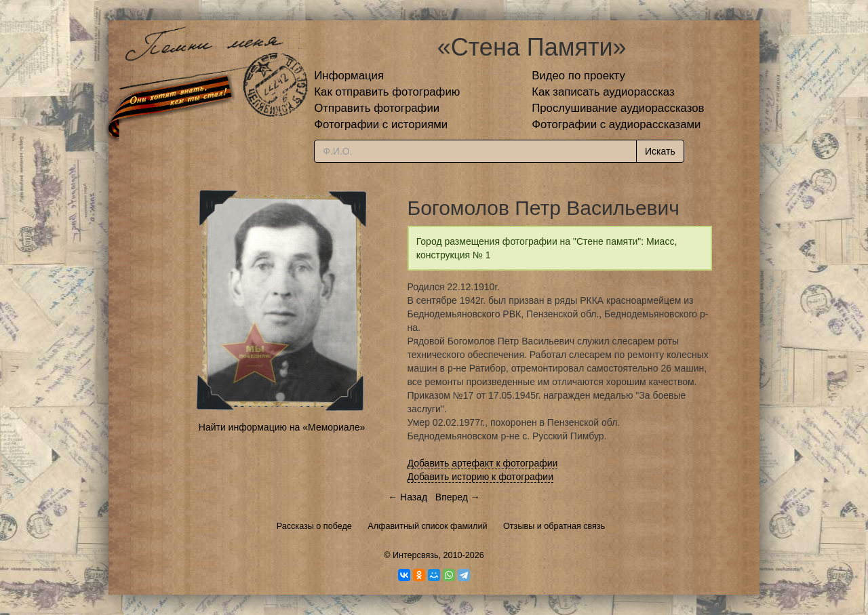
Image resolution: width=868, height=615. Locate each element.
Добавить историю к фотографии (481, 477)
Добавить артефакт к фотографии (483, 463)
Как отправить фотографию (387, 92)
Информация (349, 76)
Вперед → (458, 497)
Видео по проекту (578, 76)
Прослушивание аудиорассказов (618, 108)
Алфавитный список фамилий (427, 526)
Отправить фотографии (377, 108)
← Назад (408, 497)
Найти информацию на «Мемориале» (282, 427)
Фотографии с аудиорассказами (616, 124)
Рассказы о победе (314, 526)
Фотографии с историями (381, 124)
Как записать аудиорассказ (603, 92)
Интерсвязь (416, 555)
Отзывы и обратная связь (554, 526)
